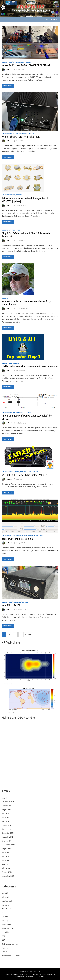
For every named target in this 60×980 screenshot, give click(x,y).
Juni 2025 (5, 813)
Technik (28, 62)
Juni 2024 (5, 856)
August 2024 (7, 849)
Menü (54, 19)
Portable (24, 472)
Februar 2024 (7, 872)
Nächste (28, 635)
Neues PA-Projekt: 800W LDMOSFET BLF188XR (26, 65)
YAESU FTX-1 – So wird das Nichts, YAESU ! (24, 475)
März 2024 (6, 868)
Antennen (16, 412)
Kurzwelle (20, 62)
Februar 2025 (7, 825)
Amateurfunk (7, 62)
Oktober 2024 (7, 841)
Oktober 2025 (7, 806)
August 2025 (7, 810)
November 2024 (8, 837)
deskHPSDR (17, 133)
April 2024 (6, 864)
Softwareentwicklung (35, 535)
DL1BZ (10, 70)
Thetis (4, 952)
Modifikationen (8, 928)
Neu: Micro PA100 (11, 605)
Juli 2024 (5, 853)
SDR (33, 133)
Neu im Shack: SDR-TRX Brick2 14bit (21, 137)
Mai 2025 (5, 817)
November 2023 (8, 876)
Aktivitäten (6, 893)
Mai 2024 (5, 860)
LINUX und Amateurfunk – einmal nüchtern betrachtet (30, 366)
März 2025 (6, 821)
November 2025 (8, 802)
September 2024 (8, 845)
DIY (14, 62)
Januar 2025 (7, 829)
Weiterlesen (8, 86)
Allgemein (5, 230)
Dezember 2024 (8, 833)
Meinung (16, 363)
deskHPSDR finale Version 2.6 (17, 539)
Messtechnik (7, 924)
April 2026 (6, 798)
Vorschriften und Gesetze (12, 956)
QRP (3, 936)
